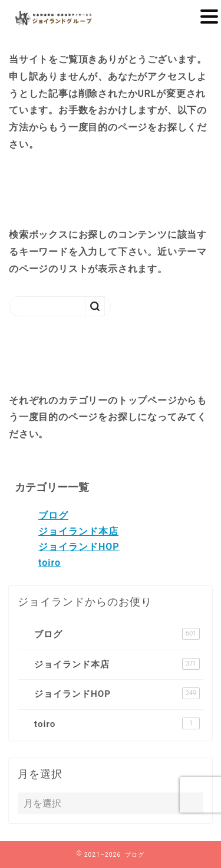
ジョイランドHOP (79, 547)
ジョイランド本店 (78, 531)
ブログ (53, 515)
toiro (50, 563)
